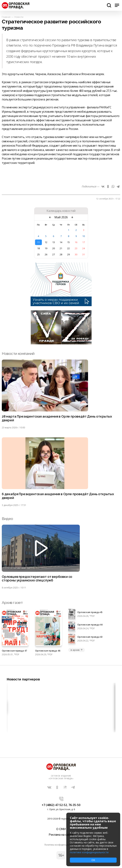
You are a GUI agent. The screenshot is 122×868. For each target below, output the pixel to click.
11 (38, 242)
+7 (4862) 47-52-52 (54, 805)
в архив (77, 650)
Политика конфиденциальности (61, 845)
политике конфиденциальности (89, 852)
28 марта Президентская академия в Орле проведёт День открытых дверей (57, 418)
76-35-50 (74, 805)
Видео (7, 519)
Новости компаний (18, 354)
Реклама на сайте (61, 835)
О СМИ (61, 829)
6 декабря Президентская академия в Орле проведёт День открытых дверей (58, 496)
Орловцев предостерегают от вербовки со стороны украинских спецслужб (37, 579)
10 (84, 236)
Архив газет (12, 603)
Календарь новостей (61, 211)
